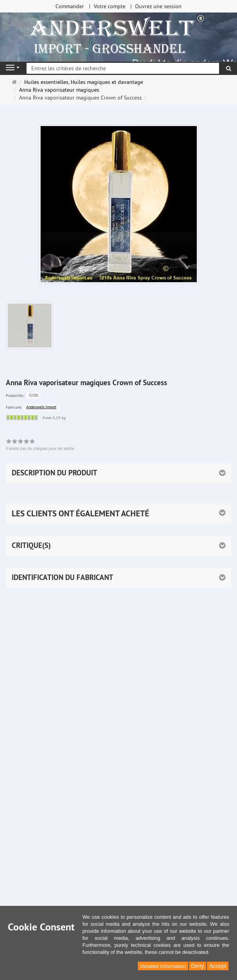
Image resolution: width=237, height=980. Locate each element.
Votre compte (110, 6)
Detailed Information (163, 966)
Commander (70, 6)
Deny (198, 966)
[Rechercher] (229, 68)
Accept (218, 966)
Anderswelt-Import (41, 407)
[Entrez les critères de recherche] (123, 68)
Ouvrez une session (158, 6)
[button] (118, 514)
